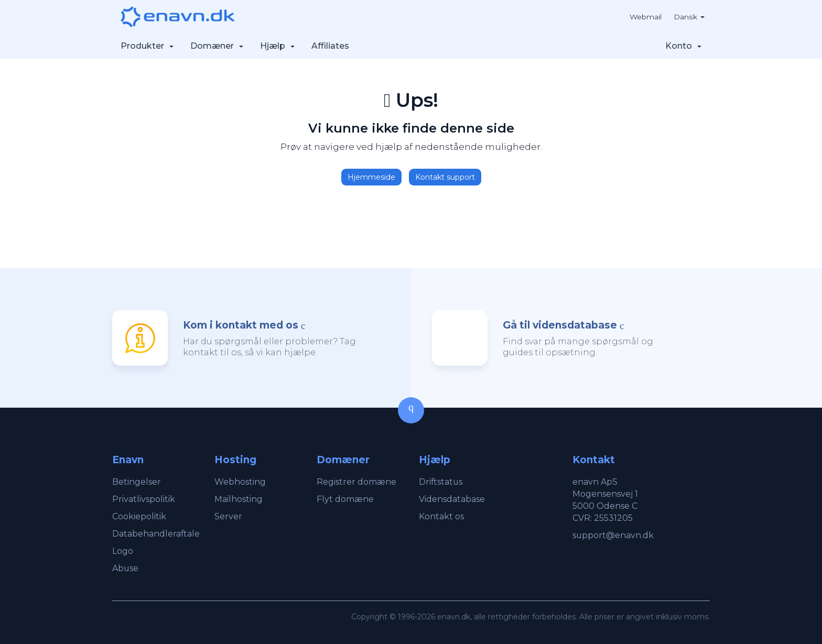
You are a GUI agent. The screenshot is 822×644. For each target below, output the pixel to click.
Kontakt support (445, 177)
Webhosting (240, 482)
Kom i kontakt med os (241, 325)
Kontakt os (441, 516)
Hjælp (277, 46)
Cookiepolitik (139, 516)
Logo (123, 551)
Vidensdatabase (452, 499)
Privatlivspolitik (144, 499)
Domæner (217, 46)
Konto (683, 46)
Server (228, 516)
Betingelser (137, 482)
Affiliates (330, 46)
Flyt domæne (345, 499)
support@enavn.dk (613, 535)
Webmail (645, 17)
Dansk (689, 17)
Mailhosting (239, 499)
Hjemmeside (371, 177)
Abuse (126, 568)
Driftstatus (441, 482)
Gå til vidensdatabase (560, 325)
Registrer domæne (356, 482)
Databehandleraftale (156, 534)
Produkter (147, 46)
